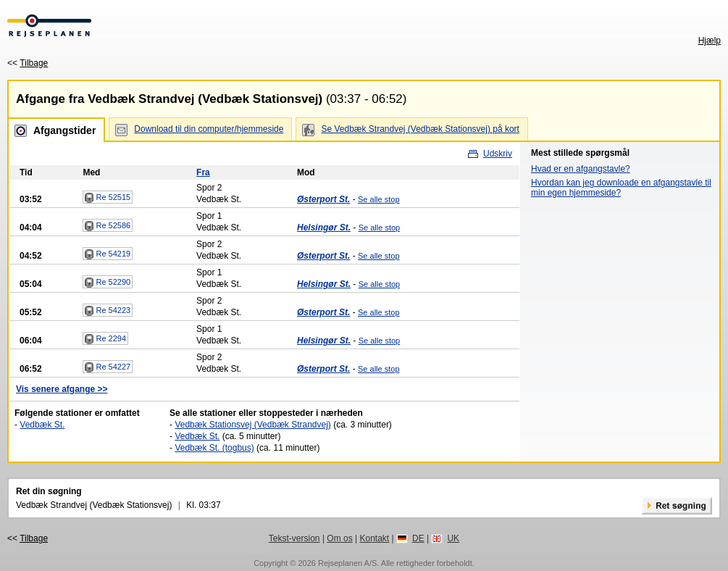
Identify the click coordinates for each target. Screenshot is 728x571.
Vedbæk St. (42, 425)
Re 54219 (108, 254)
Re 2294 (105, 339)
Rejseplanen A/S (347, 563)
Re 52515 (108, 198)
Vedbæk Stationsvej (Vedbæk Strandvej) (252, 425)
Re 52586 (108, 226)
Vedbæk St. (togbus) (214, 448)
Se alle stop (378, 199)
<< (28, 63)
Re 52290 (108, 283)
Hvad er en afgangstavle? (581, 169)
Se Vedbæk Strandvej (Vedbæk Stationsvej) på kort (420, 129)
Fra (203, 172)
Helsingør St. (324, 228)
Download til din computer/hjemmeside (209, 129)
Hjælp (710, 41)
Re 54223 (108, 311)
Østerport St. (323, 199)
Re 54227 (108, 367)
